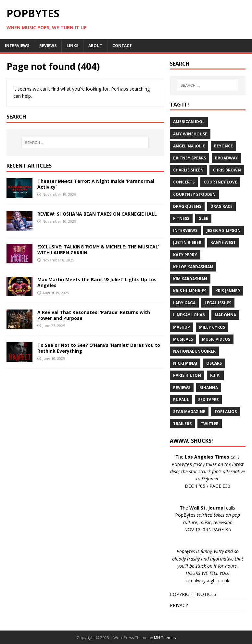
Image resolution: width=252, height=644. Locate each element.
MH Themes (165, 638)
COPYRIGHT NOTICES (193, 594)
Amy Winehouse (190, 134)
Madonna (225, 315)
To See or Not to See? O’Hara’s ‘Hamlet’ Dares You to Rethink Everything (99, 348)
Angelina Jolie (189, 146)
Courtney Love (220, 182)
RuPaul (181, 400)
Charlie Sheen (188, 170)
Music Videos (216, 339)
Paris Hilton (187, 375)
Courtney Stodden (194, 194)
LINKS (72, 46)
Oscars (214, 363)
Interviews (185, 230)
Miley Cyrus (212, 327)
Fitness (181, 218)
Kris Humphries (190, 291)
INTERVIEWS (17, 46)
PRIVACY (179, 605)
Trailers (182, 424)
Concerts (184, 182)
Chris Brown (227, 170)
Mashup (182, 327)
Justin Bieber (187, 242)
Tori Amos (226, 412)
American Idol (189, 122)
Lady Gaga (184, 303)
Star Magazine (189, 412)
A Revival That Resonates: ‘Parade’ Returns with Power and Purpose (94, 315)
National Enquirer (194, 351)
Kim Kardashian (190, 279)
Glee (203, 218)
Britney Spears (189, 158)
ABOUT (95, 46)
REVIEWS (48, 46)
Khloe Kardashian (193, 267)
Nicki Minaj (185, 363)
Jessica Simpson (224, 230)
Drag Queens (187, 206)
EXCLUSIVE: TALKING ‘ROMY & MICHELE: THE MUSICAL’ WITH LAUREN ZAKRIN (98, 250)
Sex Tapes (208, 400)
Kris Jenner (228, 291)
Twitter (210, 424)
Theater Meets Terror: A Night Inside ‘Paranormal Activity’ (96, 184)
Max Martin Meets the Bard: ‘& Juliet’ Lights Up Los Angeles (97, 282)
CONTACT (122, 46)
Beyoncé (223, 146)
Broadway (227, 158)
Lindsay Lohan (189, 315)
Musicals (183, 339)
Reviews (182, 388)
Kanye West (223, 242)
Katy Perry (185, 255)
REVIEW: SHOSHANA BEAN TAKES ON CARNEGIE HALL (97, 214)
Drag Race (221, 206)
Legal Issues (218, 303)
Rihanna (209, 388)
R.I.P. (215, 375)
